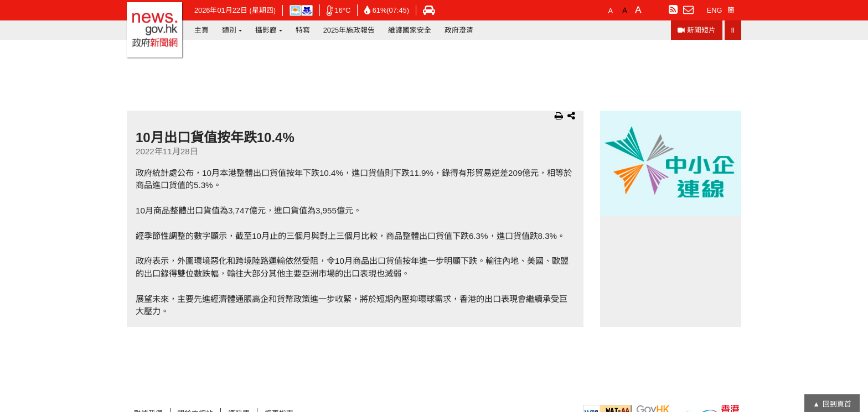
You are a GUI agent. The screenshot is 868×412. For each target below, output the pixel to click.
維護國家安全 (410, 30)
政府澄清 (459, 30)
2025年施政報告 (349, 30)
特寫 (303, 30)
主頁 (201, 30)
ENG (715, 10)
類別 (229, 30)
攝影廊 (266, 30)
